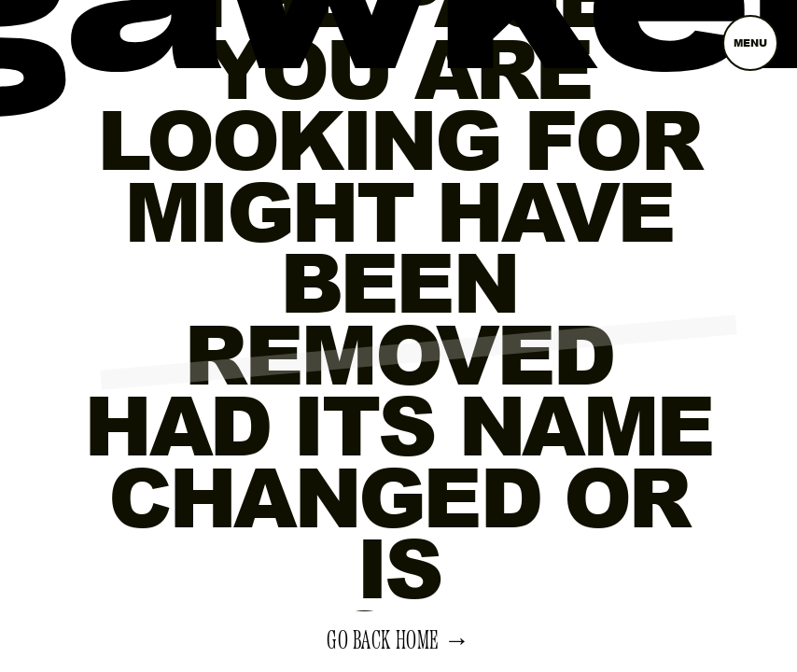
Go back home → (398, 641)
